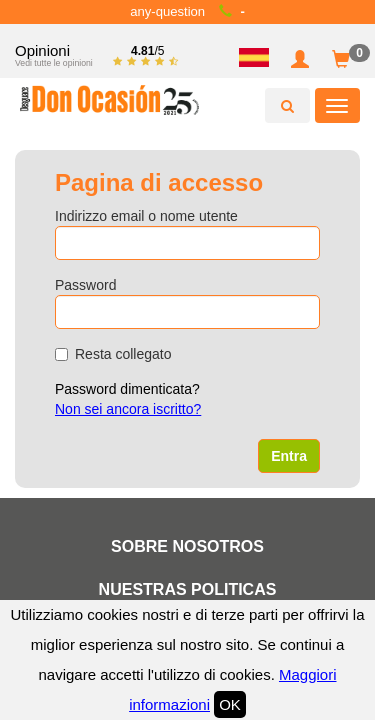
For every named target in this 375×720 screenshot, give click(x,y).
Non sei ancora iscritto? (128, 409)
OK (230, 704)
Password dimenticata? (127, 389)
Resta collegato (113, 354)
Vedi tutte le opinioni (54, 63)
